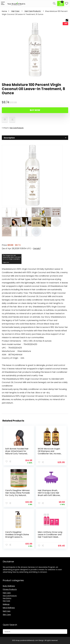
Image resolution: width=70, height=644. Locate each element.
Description (7, 5)
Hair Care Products (33, 11)
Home (4, 11)
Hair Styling (7, 598)
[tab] (35, 138)
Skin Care (7, 615)
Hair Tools (6, 601)
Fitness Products (10, 589)
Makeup (6, 604)
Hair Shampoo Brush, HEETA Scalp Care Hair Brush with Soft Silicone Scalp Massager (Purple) (50, 494)
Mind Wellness (9, 608)
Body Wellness (9, 586)
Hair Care (15, 11)
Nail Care (7, 611)
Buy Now (35, 110)
